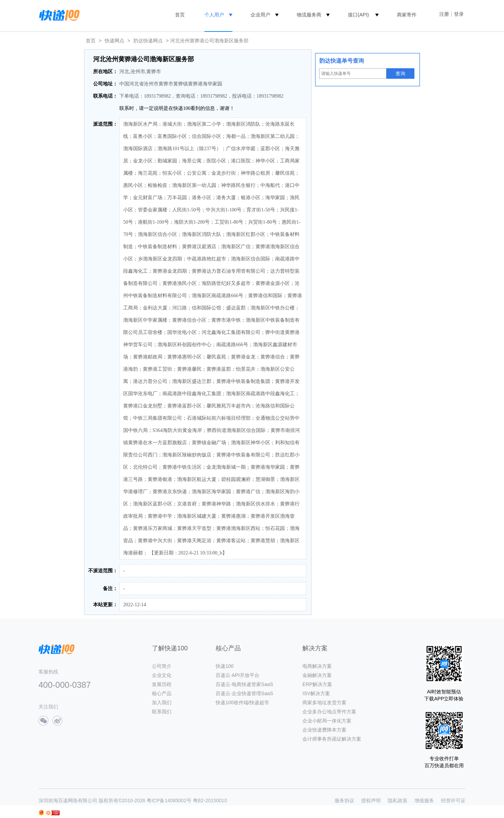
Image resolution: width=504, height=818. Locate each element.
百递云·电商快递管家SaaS (244, 684)
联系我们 (162, 712)
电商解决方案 (317, 666)
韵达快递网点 (148, 41)
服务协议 (344, 800)
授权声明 (371, 800)
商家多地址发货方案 (324, 702)
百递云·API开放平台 (237, 675)
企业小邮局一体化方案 (327, 721)
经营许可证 (453, 800)
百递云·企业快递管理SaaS (244, 693)
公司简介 (162, 666)
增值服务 (424, 800)
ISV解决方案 (316, 693)
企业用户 (260, 15)
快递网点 (114, 41)
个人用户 (214, 15)
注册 (444, 14)
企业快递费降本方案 (324, 730)
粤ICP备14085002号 (169, 800)
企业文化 (162, 675)
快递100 (225, 666)
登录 (459, 14)
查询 (400, 74)
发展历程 (162, 684)
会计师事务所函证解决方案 (332, 739)
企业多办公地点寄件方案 (329, 712)
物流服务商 (309, 15)
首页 (180, 15)
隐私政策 (398, 800)
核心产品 (162, 693)
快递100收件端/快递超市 (242, 702)
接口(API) (358, 15)
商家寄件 (407, 15)
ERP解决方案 (317, 684)
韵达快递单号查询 (342, 61)
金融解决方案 (317, 675)
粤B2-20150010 (210, 800)
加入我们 (162, 702)
